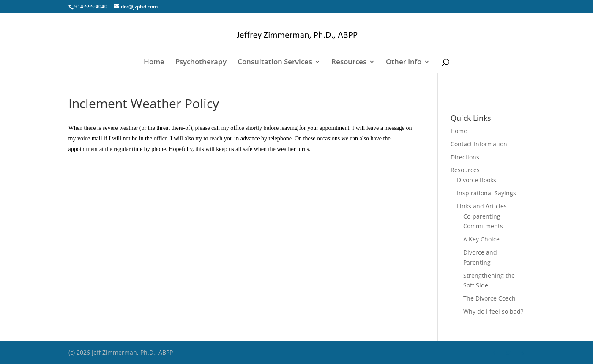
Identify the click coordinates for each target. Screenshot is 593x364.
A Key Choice (481, 239)
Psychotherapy (201, 63)
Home (154, 63)
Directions (465, 157)
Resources (349, 63)
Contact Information (479, 144)
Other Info (404, 63)
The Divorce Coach (489, 298)
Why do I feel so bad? (493, 311)
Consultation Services (275, 63)
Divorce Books (477, 180)
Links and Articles (482, 206)
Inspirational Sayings (486, 193)
